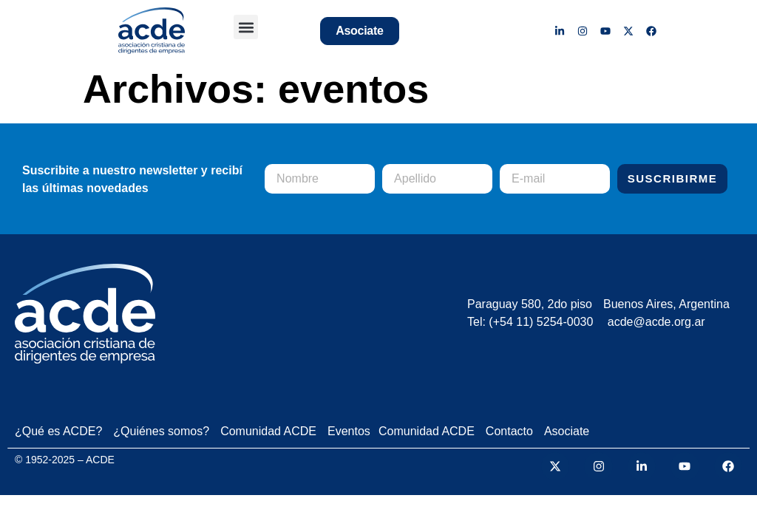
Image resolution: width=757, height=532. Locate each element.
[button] (246, 27)
